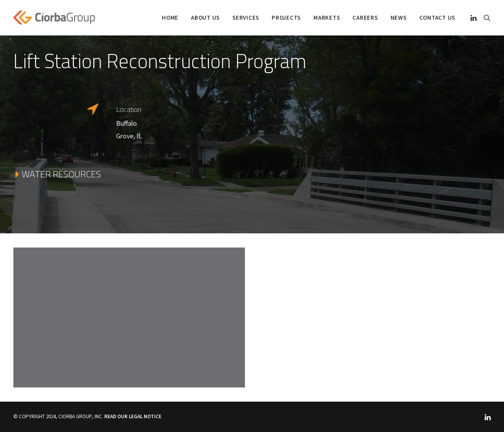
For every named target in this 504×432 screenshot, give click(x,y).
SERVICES (246, 18)
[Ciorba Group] (54, 18)
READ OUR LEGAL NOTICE (133, 416)
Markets (327, 18)
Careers (365, 18)
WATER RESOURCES (57, 174)
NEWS (399, 18)
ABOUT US (205, 18)
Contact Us (437, 18)
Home (170, 18)
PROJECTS (286, 18)
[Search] (485, 18)
